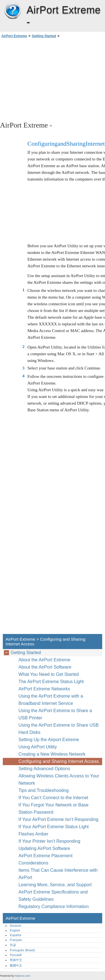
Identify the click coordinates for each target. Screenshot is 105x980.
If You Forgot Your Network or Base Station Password (53, 809)
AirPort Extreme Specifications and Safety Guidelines (53, 896)
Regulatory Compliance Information (54, 906)
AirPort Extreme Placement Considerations (46, 859)
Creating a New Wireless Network (52, 754)
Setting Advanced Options (44, 769)
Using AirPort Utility (38, 747)
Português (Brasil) (22, 950)
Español (15, 935)
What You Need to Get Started (49, 674)
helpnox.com (22, 976)
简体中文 (16, 960)
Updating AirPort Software (44, 848)
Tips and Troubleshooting (44, 790)
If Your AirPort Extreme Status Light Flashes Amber (54, 830)
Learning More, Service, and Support (55, 885)
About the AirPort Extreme (44, 660)
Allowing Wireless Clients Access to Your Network (59, 780)
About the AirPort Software (45, 667)
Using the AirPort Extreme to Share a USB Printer (55, 714)
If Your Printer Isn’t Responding (49, 841)
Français (16, 940)
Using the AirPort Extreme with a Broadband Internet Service (51, 700)
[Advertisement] (53, 79)
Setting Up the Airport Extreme (49, 740)
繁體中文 (16, 965)
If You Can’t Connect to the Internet (53, 798)
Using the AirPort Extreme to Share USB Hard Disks (59, 729)
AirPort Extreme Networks (44, 689)
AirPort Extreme (13, 11)
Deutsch (16, 926)
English (15, 930)
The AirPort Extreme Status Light (51, 682)
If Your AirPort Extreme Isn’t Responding (58, 819)
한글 (13, 945)
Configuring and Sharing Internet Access (59, 761)
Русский (16, 955)
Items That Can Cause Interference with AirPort (58, 874)
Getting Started (44, 36)
